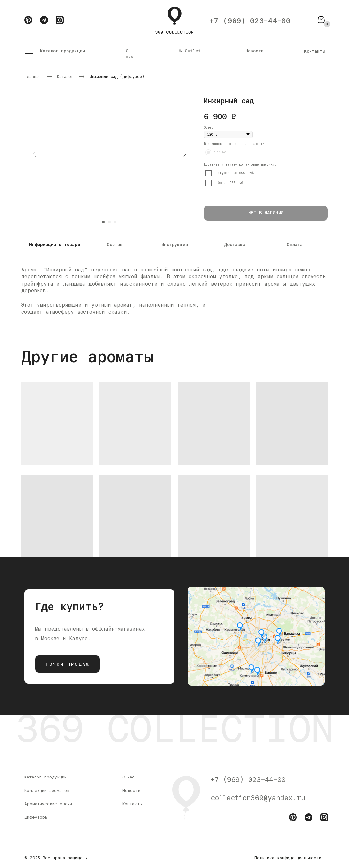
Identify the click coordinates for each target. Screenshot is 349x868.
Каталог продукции (63, 51)
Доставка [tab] (235, 244)
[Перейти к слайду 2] (109, 222)
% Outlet (190, 51)
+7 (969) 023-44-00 (250, 21)
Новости (254, 51)
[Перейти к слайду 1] (103, 222)
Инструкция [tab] (175, 244)
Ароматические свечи (48, 804)
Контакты (315, 51)
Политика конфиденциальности (288, 858)
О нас (129, 53)
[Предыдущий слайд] (34, 154)
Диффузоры (36, 817)
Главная (33, 77)
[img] (256, 636)
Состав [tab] (115, 244)
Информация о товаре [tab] (54, 244)
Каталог (65, 77)
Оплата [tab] (295, 244)
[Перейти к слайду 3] (115, 222)
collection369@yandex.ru (258, 798)
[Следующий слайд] (184, 154)
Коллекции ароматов (47, 790)
